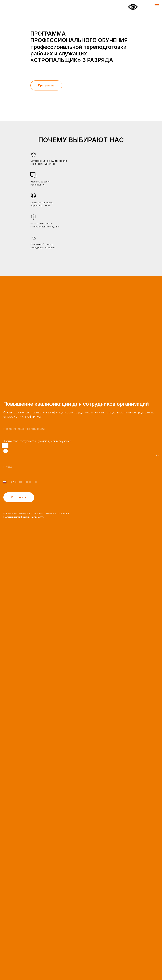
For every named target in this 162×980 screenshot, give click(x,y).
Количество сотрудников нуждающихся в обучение (37, 441)
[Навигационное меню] (157, 6)
